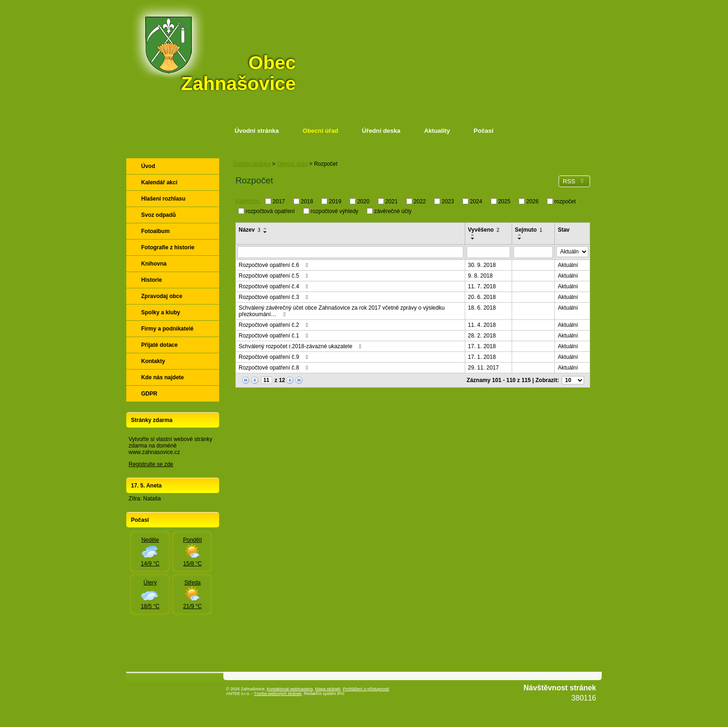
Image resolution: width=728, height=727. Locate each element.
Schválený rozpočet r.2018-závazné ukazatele (301, 346)
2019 (335, 201)
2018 (307, 201)
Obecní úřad (321, 131)
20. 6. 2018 (482, 297)
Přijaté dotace (159, 345)
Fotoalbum (155, 231)
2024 (476, 201)
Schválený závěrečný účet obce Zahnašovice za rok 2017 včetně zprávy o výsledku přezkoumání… (342, 311)
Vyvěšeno (484, 230)
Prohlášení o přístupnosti (366, 689)
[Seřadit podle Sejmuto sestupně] (520, 239)
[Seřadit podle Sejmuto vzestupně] (520, 235)
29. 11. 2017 (484, 368)
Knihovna (154, 264)
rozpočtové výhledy (335, 211)
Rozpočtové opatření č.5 (274, 276)
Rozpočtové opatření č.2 (274, 325)
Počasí (484, 131)
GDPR (149, 394)
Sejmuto (529, 230)
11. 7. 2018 (482, 286)
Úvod (148, 166)
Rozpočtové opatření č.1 (274, 336)
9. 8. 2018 (480, 276)
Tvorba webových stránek (278, 694)
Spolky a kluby (161, 312)
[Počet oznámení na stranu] (573, 380)
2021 (392, 201)
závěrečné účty (393, 211)
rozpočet (565, 201)
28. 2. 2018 (482, 336)
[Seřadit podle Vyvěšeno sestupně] (473, 239)
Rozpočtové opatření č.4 (274, 286)
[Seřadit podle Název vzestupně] (266, 228)
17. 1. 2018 (482, 346)
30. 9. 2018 (482, 265)
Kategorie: (248, 201)
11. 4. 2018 (482, 325)
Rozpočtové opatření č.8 (274, 368)
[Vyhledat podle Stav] (572, 252)
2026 (532, 201)
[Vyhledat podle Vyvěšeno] (488, 252)
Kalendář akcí (159, 182)
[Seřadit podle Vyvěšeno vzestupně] (473, 235)
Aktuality (437, 131)
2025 (504, 201)
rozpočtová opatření (270, 211)
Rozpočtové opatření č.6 (274, 265)
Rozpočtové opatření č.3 (274, 297)
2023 (448, 201)
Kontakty (153, 361)
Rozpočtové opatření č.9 (274, 357)
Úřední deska (381, 131)
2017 (279, 201)
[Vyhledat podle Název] (350, 252)
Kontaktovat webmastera (290, 689)
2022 (420, 201)
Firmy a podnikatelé (167, 329)
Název (250, 230)
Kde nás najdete (162, 377)
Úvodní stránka (257, 131)
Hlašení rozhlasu (163, 199)
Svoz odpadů (159, 215)
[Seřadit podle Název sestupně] (266, 232)
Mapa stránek (328, 689)
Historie (152, 280)
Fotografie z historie (168, 247)
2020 (363, 201)
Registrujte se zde (151, 464)
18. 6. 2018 (482, 308)
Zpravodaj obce (162, 296)
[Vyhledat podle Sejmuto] (533, 252)
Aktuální (568, 265)
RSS (574, 181)
